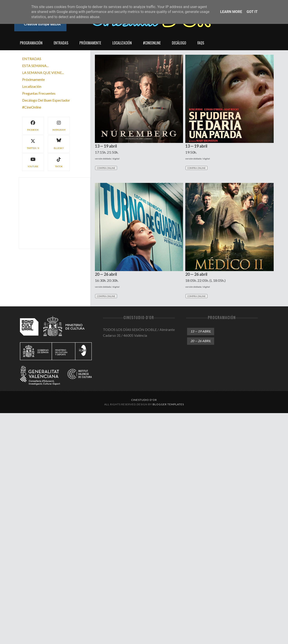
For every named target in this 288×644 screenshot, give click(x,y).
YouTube (33, 162)
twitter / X (33, 143)
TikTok (59, 162)
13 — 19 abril (201, 331)
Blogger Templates (168, 404)
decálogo (179, 43)
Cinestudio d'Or (144, 400)
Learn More (231, 12)
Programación (31, 43)
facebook (33, 125)
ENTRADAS (32, 59)
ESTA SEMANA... (35, 66)
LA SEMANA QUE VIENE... (43, 72)
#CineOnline (152, 43)
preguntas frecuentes (39, 93)
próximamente (90, 43)
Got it (252, 12)
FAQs (201, 43)
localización (122, 43)
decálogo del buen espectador (46, 100)
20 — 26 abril (201, 341)
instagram (59, 125)
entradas (61, 43)
